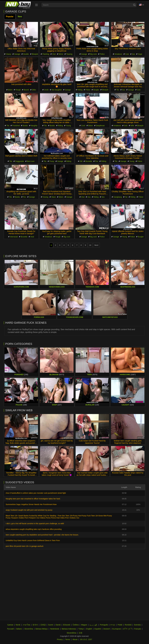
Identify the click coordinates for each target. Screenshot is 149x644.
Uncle (46, 90)
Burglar (96, 90)
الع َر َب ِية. (93, 625)
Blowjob (35, 54)
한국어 (35, 625)
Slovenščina (72, 633)
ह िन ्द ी (127, 629)
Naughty (34, 126)
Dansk (58, 625)
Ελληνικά (67, 625)
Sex (103, 197)
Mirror (61, 54)
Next (96, 245)
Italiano (19, 629)
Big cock (93, 54)
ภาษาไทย (26, 625)
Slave (53, 197)
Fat (126, 197)
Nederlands (55, 629)
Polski (120, 625)
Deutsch (107, 629)
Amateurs (118, 54)
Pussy (52, 161)
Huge (140, 54)
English (89, 629)
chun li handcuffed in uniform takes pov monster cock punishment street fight (36, 493)
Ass (133, 54)
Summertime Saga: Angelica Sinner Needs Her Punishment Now (31, 504)
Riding (80, 90)
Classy (8, 54)
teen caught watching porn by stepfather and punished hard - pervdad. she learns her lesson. (42, 535)
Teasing (69, 54)
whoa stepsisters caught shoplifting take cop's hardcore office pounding (34, 529)
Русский (10, 629)
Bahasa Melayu (42, 629)
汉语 (81, 633)
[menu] (36, 5)
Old (81, 161)
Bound (26, 90)
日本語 (43, 625)
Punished (16, 126)
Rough (18, 90)
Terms (68, 639)
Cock (83, 126)
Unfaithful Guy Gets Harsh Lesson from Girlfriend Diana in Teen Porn (33, 540)
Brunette (89, 161)
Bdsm (10, 90)
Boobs (25, 126)
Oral (54, 54)
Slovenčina (29, 629)
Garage (17, 54)
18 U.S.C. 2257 (86, 639)
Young (68, 126)
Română (128, 625)
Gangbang (118, 197)
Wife (132, 126)
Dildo (34, 90)
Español (98, 629)
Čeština (76, 625)
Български (117, 629)
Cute (127, 54)
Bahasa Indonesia (69, 629)
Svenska (137, 625)
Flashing (46, 54)
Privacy (60, 639)
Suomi (51, 625)
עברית (113, 625)
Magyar (84, 625)
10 (90, 245)
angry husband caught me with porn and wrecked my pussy (29, 510)
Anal (32, 237)
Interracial (14, 237)
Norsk (18, 625)
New (20, 17)
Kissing (45, 197)
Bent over (31, 161)
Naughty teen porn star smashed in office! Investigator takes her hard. (33, 499)
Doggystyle (20, 161)
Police (102, 54)
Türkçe (81, 629)
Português (104, 625)
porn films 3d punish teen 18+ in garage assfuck (25, 546)
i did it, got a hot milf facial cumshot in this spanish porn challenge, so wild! (35, 524)
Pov (97, 161)
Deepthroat (100, 126)
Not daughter (57, 90)
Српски (10, 625)
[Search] (134, 5)
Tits (118, 90)
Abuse (75, 639)
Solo (139, 90)
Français (137, 629)
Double (26, 54)
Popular (10, 17)
